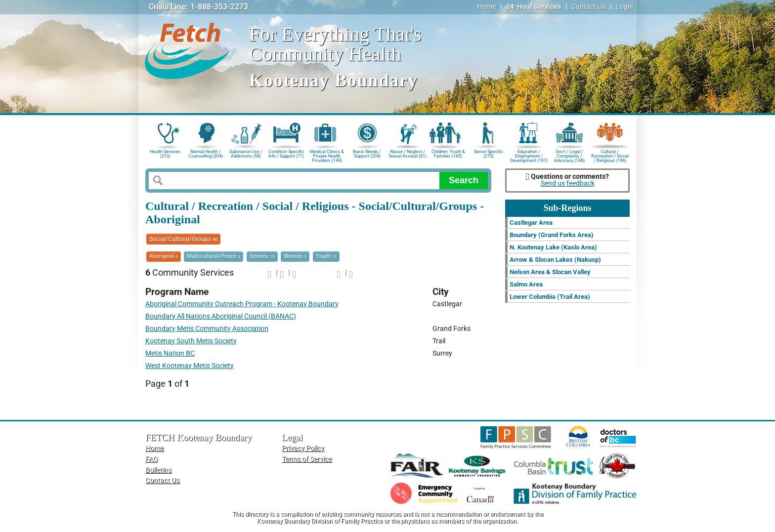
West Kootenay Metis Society (190, 366)
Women (295, 256)
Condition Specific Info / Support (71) (286, 154)
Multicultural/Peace (214, 256)
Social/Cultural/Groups (183, 239)
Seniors (262, 256)
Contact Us (588, 7)
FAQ (152, 459)
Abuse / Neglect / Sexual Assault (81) (408, 154)
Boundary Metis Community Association (207, 329)
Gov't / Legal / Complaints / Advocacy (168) (569, 155)
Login (624, 7)
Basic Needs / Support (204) (367, 154)
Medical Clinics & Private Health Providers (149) (327, 155)
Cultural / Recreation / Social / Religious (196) (610, 155)
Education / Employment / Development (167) (529, 155)
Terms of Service (307, 459)
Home (487, 7)
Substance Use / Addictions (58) (246, 154)
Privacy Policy (303, 448)
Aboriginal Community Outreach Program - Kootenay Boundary (242, 304)
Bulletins (158, 470)
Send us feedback (568, 184)
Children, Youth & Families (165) (448, 154)
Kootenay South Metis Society (191, 341)
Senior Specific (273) (489, 154)
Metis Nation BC (170, 353)
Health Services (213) (165, 154)
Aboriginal (164, 256)
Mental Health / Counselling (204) (206, 154)
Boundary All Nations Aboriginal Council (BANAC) (221, 316)
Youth (326, 256)
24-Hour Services (534, 7)
